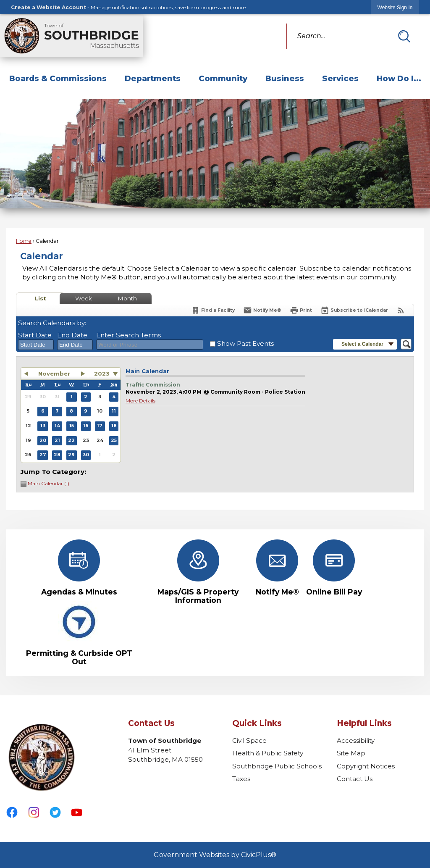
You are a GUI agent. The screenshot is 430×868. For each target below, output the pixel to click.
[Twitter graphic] (55, 812)
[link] (395, 7)
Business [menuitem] (285, 78)
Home (24, 241)
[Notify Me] (262, 310)
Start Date (35, 335)
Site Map (351, 753)
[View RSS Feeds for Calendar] (401, 310)
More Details (140, 401)
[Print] (301, 310)
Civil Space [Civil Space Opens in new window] (249, 740)
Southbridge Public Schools (277, 766)
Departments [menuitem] (153, 78)
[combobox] (36, 345)
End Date (72, 335)
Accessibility (356, 740)
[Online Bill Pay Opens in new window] (334, 568)
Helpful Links (364, 723)
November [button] (54, 374)
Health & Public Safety (268, 753)
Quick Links (257, 723)
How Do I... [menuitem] (399, 78)
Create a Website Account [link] (49, 7)
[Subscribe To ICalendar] (354, 310)
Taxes (241, 779)
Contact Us (355, 779)
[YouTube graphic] (77, 812)
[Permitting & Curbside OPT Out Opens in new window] (79, 633)
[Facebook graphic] (12, 812)
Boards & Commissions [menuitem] (58, 78)
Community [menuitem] (223, 78)
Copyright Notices (366, 766)
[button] (404, 36)
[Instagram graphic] (34, 812)
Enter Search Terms (128, 335)
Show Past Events (245, 343)
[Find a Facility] (213, 310)
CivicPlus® (259, 855)
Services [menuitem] (340, 78)
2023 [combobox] (102, 374)
